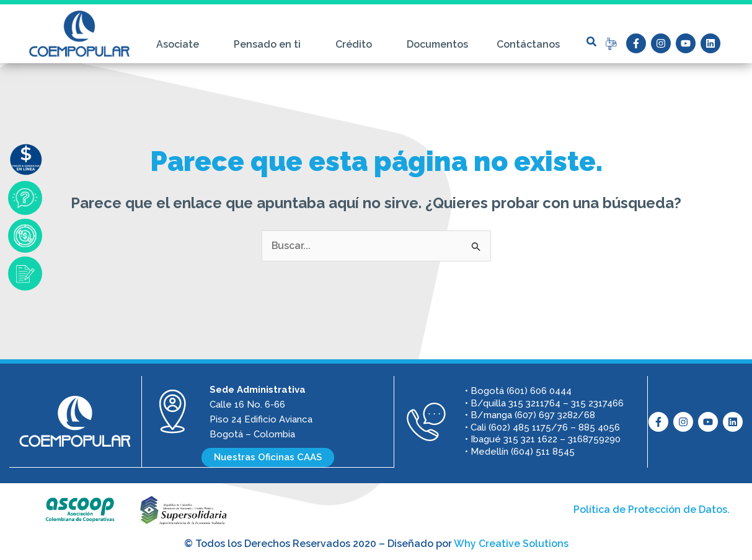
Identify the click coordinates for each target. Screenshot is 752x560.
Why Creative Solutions (511, 543)
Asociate (181, 45)
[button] (591, 42)
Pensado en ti (270, 45)
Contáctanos (528, 44)
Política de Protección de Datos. (652, 509)
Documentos (437, 44)
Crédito (357, 45)
